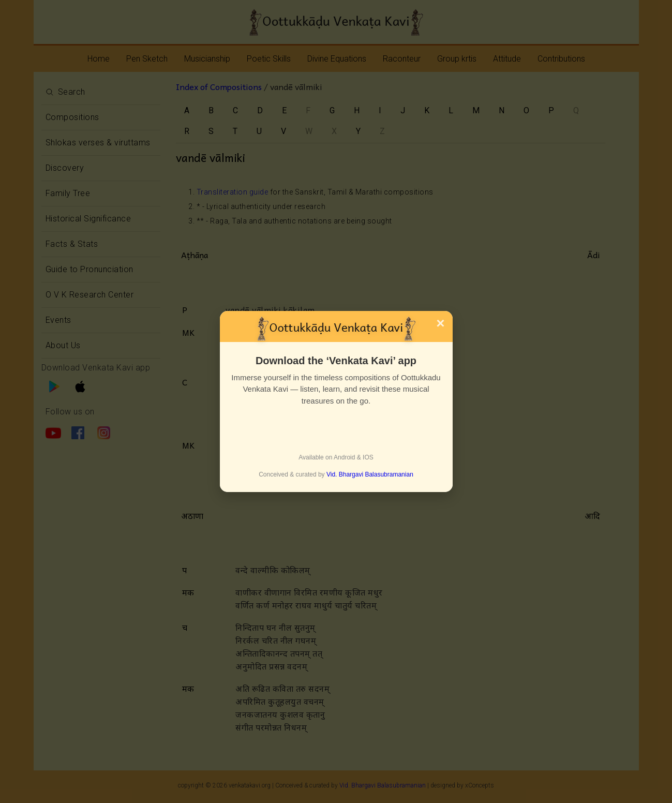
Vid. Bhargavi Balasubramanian (370, 474)
